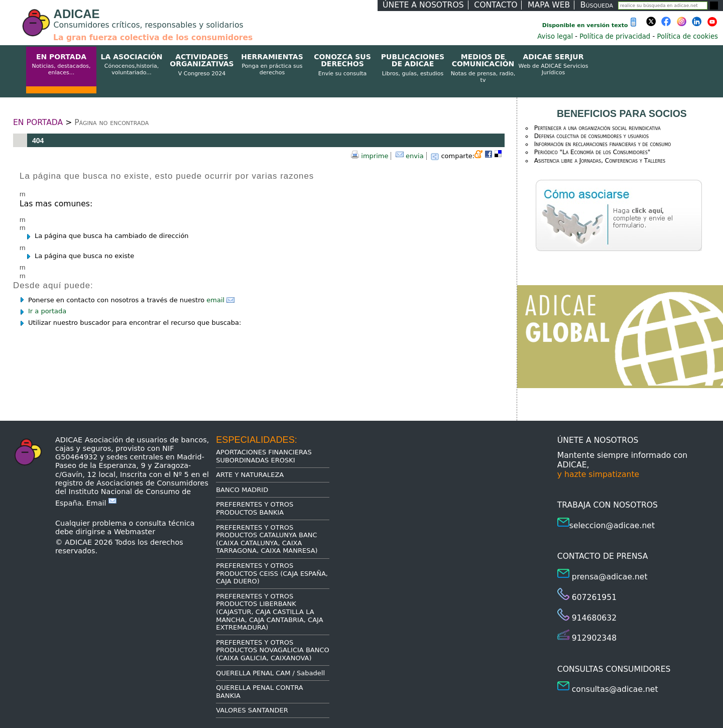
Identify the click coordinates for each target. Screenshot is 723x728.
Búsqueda (597, 5)
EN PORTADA (61, 65)
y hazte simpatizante (598, 474)
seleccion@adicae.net (612, 526)
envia (415, 156)
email (220, 300)
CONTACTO (496, 5)
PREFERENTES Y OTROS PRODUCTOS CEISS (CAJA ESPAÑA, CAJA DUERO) (272, 573)
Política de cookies (687, 36)
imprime (375, 156)
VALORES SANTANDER (252, 710)
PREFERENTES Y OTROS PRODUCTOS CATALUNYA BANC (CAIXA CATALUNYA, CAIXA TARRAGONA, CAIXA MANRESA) (267, 539)
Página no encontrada (111, 123)
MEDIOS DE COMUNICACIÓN (483, 68)
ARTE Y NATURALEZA (250, 475)
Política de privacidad (615, 36)
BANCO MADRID (242, 490)
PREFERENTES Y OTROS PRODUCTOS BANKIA (255, 508)
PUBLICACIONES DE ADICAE (413, 65)
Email (102, 503)
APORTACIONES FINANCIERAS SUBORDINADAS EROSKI (264, 456)
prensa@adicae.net (610, 577)
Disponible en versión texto (591, 25)
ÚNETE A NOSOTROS (423, 5)
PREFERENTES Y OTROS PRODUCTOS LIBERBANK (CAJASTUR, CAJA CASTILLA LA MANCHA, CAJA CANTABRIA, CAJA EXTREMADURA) (269, 612)
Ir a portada (47, 311)
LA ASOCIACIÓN (132, 65)
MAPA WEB (549, 5)
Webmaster (135, 532)
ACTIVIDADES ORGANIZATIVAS (202, 65)
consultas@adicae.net (615, 689)
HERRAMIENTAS (272, 65)
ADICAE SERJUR (553, 65)
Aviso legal (555, 36)
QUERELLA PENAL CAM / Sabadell (270, 673)
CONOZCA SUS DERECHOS (342, 65)
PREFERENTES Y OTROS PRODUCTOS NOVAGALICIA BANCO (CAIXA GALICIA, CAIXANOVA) (273, 650)
